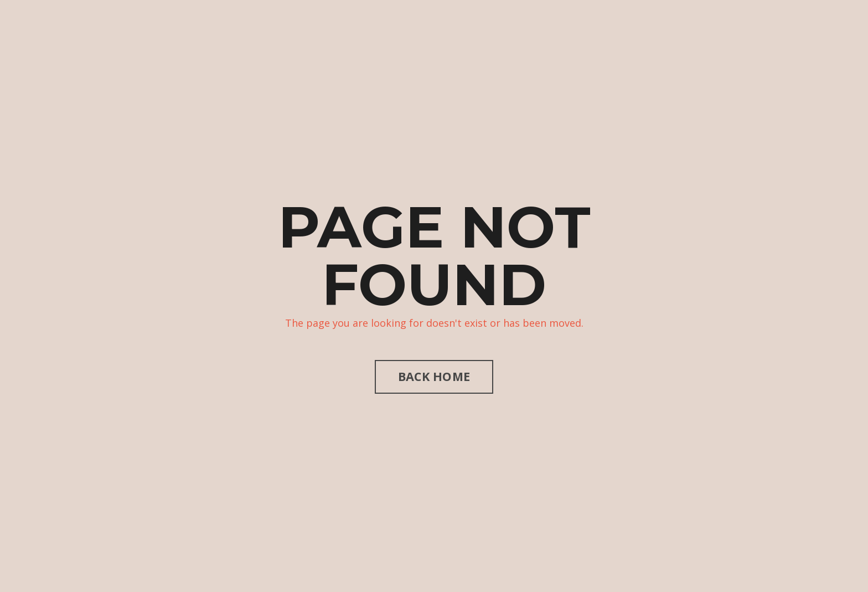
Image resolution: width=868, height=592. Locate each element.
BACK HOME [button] (434, 376)
